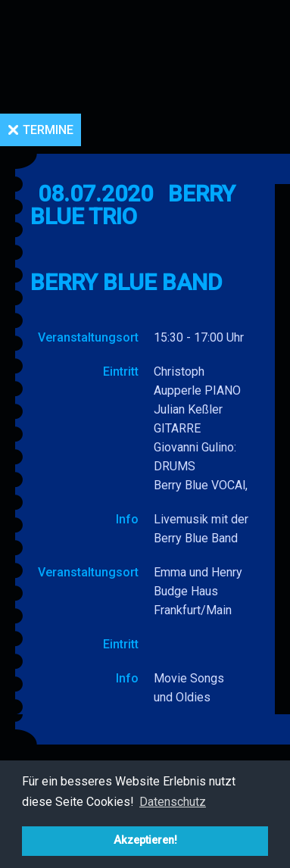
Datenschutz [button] (173, 802)
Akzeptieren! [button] (145, 840)
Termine (48, 130)
